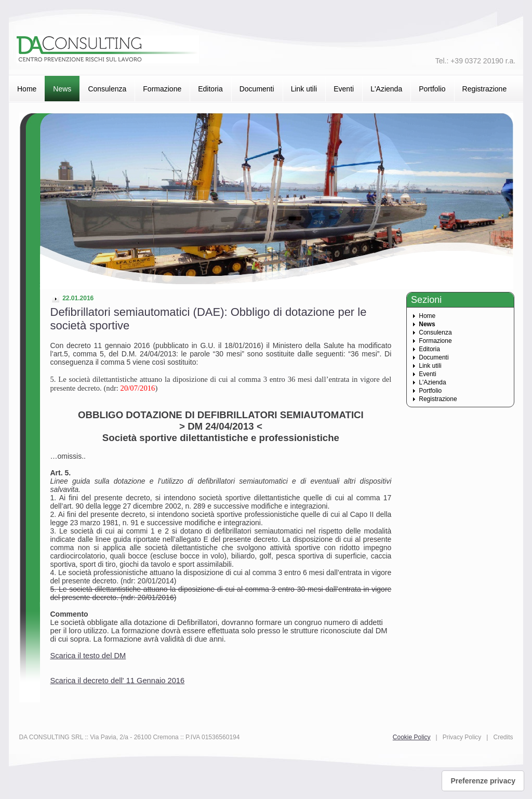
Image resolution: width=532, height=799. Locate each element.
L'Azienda (386, 89)
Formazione (162, 89)
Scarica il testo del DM (88, 656)
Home (27, 89)
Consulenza (107, 89)
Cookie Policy (412, 737)
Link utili (304, 89)
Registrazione (485, 89)
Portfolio (432, 89)
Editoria (210, 89)
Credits (503, 737)
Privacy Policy (462, 737)
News (62, 89)
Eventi (344, 89)
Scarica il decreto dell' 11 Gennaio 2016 (118, 681)
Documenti (257, 89)
